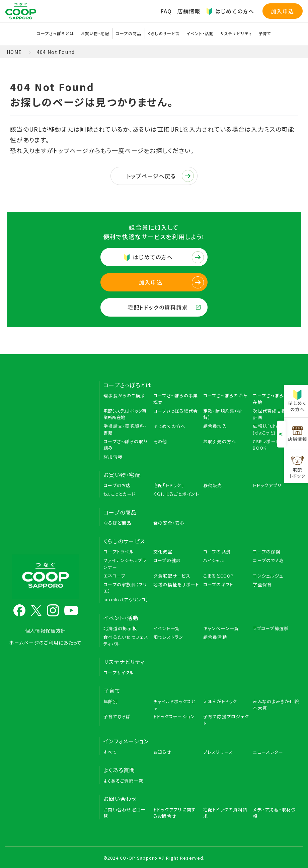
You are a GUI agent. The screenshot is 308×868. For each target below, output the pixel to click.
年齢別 (111, 701)
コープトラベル (119, 552)
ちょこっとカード (120, 494)
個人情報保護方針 (46, 630)
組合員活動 (215, 637)
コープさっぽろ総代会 (176, 411)
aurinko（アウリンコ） (126, 599)
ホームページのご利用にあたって (45, 643)
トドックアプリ (267, 485)
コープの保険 (267, 552)
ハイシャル (214, 560)
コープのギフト (218, 584)
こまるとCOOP (219, 576)
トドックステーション (174, 716)
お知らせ (162, 752)
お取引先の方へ (220, 441)
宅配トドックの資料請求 (164, 307)
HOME (14, 52)
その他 (160, 441)
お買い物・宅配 (95, 33)
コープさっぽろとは (56, 33)
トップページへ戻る (160, 176)
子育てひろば (117, 716)
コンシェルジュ (268, 576)
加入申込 (283, 11)
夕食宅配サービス (172, 576)
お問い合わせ (120, 799)
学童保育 (262, 584)
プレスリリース (218, 752)
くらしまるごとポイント (176, 494)
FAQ (166, 11)
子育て (265, 33)
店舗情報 (189, 11)
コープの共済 (217, 552)
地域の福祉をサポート (176, 584)
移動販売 (213, 485)
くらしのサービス (164, 33)
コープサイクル (119, 673)
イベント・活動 (200, 33)
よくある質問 (119, 770)
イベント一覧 (167, 628)
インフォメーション (126, 741)
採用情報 (113, 456)
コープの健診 (167, 560)
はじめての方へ (230, 11)
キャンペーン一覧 (221, 628)
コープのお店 (117, 485)
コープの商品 (129, 33)
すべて (110, 752)
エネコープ (114, 576)
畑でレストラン (168, 637)
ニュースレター (268, 752)
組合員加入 (215, 426)
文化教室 (163, 552)
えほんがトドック (220, 701)
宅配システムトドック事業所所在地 (125, 414)
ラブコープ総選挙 (271, 628)
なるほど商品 (118, 523)
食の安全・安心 (169, 523)
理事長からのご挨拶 (124, 395)
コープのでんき (268, 560)
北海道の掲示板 (120, 628)
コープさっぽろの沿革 (226, 395)
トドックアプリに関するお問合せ (175, 813)
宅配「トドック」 (169, 485)
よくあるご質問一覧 (124, 781)
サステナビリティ (236, 33)
